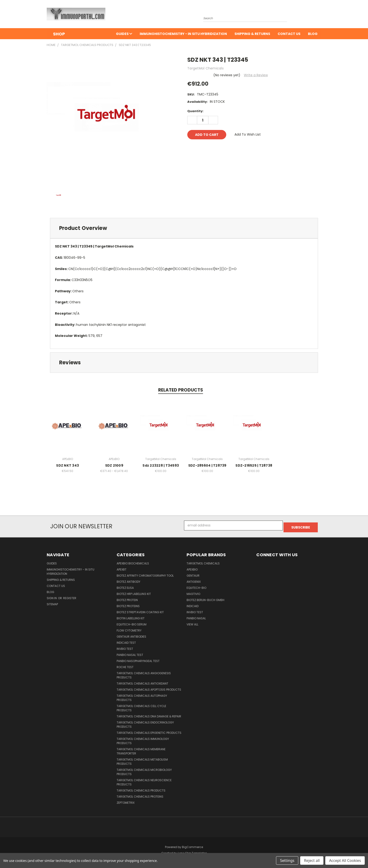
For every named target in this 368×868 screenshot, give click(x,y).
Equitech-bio (196, 586)
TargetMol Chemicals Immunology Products (143, 739)
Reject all (312, 860)
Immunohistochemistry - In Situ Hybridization (183, 34)
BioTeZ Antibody (128, 580)
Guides (124, 34)
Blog (313, 34)
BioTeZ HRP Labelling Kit (134, 592)
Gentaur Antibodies (131, 635)
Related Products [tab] (181, 390)
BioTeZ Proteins (128, 604)
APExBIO (192, 568)
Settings (287, 860)
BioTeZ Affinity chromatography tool (145, 574)
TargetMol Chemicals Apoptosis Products (149, 688)
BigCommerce (192, 845)
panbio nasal (196, 616)
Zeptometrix (126, 801)
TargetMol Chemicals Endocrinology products (145, 723)
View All (192, 622)
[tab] (184, 228)
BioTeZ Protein (127, 598)
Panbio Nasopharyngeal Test (138, 659)
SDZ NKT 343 (67, 465)
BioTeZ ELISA (125, 586)
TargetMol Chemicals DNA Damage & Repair (149, 714)
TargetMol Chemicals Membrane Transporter (141, 749)
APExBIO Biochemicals (133, 562)
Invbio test (125, 647)
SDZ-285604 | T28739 (207, 465)
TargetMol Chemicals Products (141, 789)
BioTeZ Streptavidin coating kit (140, 610)
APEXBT (122, 568)
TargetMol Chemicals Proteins (140, 795)
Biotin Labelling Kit (131, 616)
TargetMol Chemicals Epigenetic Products (149, 731)
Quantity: (195, 111)
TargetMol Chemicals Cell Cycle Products (141, 706)
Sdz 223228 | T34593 (161, 465)
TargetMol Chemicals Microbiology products (144, 770)
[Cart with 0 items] (320, 15)
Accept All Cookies (345, 860)
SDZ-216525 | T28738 (254, 465)
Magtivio (193, 592)
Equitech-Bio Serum (132, 622)
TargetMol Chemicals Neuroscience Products (144, 780)
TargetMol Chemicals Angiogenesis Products (144, 673)
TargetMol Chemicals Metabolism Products (142, 760)
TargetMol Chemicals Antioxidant (142, 682)
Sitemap (52, 602)
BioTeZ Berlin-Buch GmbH (205, 598)
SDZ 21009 (114, 465)
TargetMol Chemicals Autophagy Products (142, 696)
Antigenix (194, 580)
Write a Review (256, 75)
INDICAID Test (126, 641)
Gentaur (193, 574)
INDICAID (193, 604)
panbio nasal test (130, 653)
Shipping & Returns (252, 34)
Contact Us (289, 34)
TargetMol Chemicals (203, 562)
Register (70, 596)
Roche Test (125, 665)
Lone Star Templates (192, 851)
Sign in (52, 596)
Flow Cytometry (129, 629)
